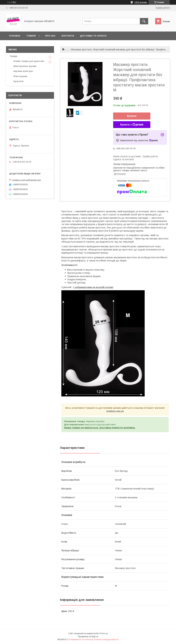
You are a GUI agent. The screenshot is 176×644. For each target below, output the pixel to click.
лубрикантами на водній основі (93, 287)
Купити (132, 116)
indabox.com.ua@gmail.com (27, 180)
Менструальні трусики (25, 66)
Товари (31, 36)
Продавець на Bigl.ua (88, 636)
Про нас (50, 36)
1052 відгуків (141, 2)
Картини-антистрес (23, 71)
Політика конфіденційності (106, 639)
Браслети (18, 81)
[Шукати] (144, 21)
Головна (15, 36)
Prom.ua (104, 633)
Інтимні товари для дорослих (29, 61)
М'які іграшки (20, 76)
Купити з (132, 125)
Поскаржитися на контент (80, 639)
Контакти (68, 36)
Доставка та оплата (93, 36)
